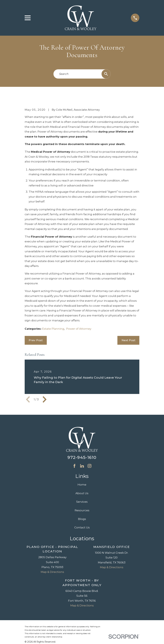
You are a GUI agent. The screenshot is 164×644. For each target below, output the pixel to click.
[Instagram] (90, 466)
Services (82, 502)
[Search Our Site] (106, 74)
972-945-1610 (82, 457)
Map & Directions (52, 572)
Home (82, 485)
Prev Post (36, 340)
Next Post (128, 340)
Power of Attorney (79, 329)
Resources (82, 510)
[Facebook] (74, 466)
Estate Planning (53, 329)
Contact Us (82, 527)
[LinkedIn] (82, 466)
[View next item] (45, 399)
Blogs (82, 519)
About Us (82, 493)
